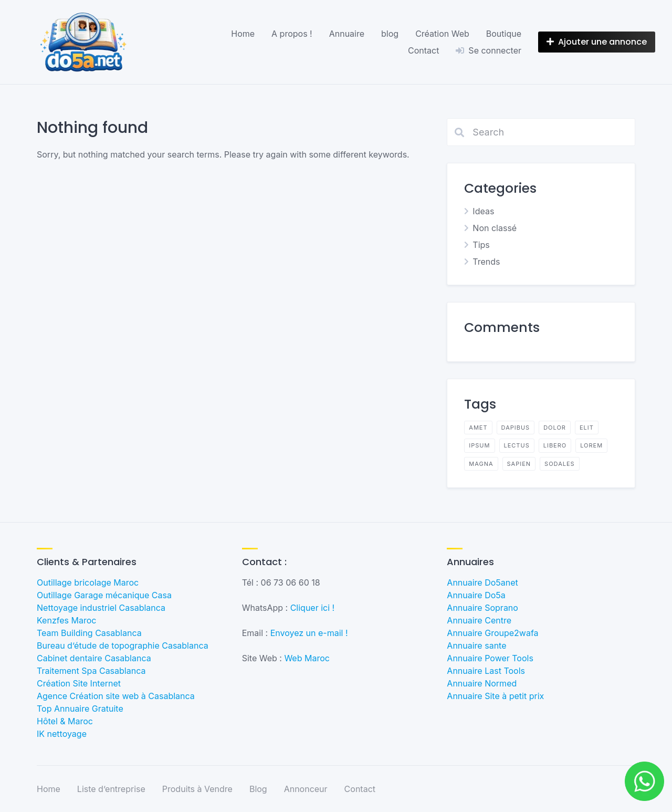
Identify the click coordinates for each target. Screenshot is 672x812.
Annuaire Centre (479, 620)
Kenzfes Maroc (66, 620)
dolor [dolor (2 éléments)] (555, 428)
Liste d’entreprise (111, 789)
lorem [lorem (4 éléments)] (591, 445)
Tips (481, 245)
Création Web (442, 34)
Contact (423, 50)
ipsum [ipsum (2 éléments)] (479, 445)
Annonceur (306, 789)
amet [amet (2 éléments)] (478, 428)
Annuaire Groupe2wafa (492, 633)
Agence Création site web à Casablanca (116, 696)
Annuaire (347, 34)
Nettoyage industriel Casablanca (101, 608)
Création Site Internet (79, 683)
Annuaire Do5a (476, 595)
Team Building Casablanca (89, 633)
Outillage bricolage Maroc (88, 582)
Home (243, 34)
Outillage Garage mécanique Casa (104, 595)
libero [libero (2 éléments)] (555, 445)
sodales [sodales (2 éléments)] (560, 464)
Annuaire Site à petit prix (495, 696)
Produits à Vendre (197, 789)
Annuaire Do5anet (482, 582)
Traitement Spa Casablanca (91, 671)
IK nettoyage (62, 734)
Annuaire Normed (482, 683)
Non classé (495, 228)
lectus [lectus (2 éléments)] (517, 445)
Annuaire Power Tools (490, 658)
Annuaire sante (476, 646)
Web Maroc (307, 658)
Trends (486, 262)
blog (390, 34)
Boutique (504, 34)
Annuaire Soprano (482, 608)
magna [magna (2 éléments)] (481, 464)
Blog (258, 789)
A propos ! (292, 34)
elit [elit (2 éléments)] (587, 428)
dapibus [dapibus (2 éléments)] (516, 428)
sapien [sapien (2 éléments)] (519, 464)
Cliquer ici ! (313, 608)
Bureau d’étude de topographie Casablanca (123, 646)
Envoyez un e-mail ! (309, 633)
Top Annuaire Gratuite (80, 709)
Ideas (483, 211)
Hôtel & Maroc (65, 721)
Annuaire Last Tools (486, 671)
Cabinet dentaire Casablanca (94, 658)
